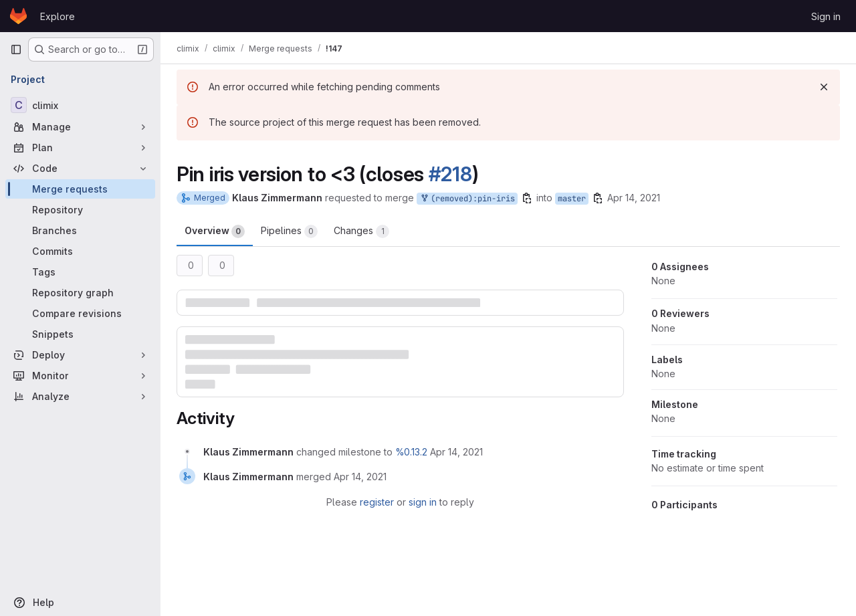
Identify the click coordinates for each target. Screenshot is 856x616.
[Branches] (80, 230)
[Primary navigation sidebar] (16, 49)
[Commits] (80, 251)
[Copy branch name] (527, 198)
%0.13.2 (411, 452)
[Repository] (80, 210)
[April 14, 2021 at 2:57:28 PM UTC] (456, 452)
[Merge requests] (80, 189)
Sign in (826, 16)
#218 (450, 174)
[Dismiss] (824, 87)
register (377, 502)
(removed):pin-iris (467, 199)
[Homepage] (18, 16)
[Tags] (80, 272)
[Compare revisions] (80, 313)
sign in (423, 502)
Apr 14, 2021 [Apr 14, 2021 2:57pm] (634, 198)
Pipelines (289, 231)
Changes (361, 231)
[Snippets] (80, 334)
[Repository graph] (80, 293)
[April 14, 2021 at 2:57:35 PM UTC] (360, 477)
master (572, 199)
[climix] (80, 105)
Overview (215, 231)
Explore (58, 16)
